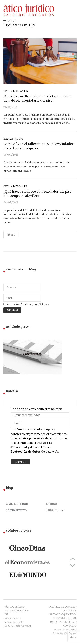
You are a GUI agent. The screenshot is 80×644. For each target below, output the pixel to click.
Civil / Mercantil (16, 91)
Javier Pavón (68, 630)
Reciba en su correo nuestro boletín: (36, 409)
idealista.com (13, 139)
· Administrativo (15, 510)
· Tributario (54, 510)
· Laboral (51, 504)
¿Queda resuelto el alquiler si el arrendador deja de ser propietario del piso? (38, 98)
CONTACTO (70, 626)
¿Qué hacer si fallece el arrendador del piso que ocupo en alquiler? (37, 194)
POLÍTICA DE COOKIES (62, 607)
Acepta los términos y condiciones (26, 304)
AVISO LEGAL (68, 622)
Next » (11, 235)
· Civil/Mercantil (16, 504)
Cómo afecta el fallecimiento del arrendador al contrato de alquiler (38, 146)
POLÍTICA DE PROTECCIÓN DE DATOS (63, 618)
